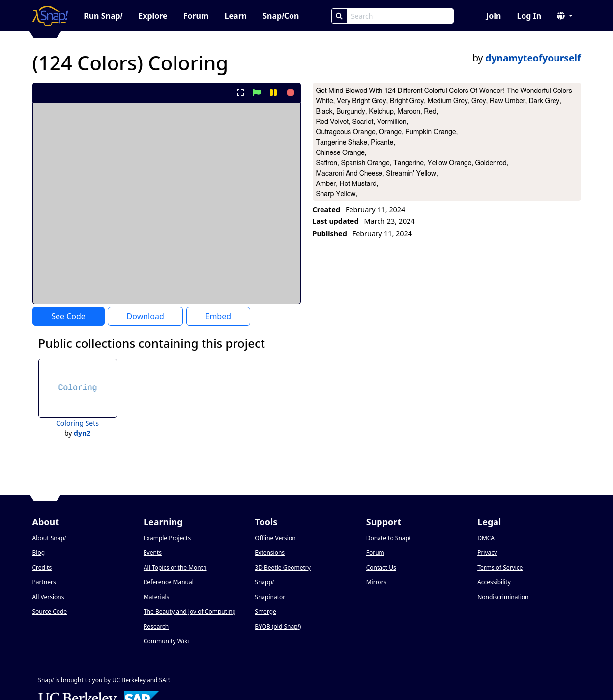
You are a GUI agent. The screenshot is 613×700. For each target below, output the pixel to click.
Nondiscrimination (503, 597)
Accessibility (494, 582)
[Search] (339, 16)
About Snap (49, 538)
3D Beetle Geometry (283, 567)
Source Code (50, 612)
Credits (42, 567)
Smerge (265, 612)
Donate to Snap (388, 538)
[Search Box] (400, 16)
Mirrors (377, 582)
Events (153, 553)
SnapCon (281, 16)
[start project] (257, 92)
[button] (565, 16)
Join (494, 16)
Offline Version (275, 538)
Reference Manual (169, 582)
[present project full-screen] (240, 92)
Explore (153, 16)
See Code (68, 316)
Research (156, 626)
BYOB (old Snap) (278, 626)
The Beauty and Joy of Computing (190, 612)
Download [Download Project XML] (146, 316)
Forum (196, 16)
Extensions (270, 553)
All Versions (48, 597)
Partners (44, 582)
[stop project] (289, 92)
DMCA (486, 538)
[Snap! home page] (50, 16)
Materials (156, 597)
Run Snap (103, 16)
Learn (236, 16)
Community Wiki (166, 641)
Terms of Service (500, 567)
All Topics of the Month (175, 567)
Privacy (487, 553)
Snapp (264, 582)
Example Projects (167, 538)
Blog (39, 553)
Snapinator (270, 597)
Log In (529, 16)
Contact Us (381, 567)
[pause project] (273, 92)
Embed (218, 316)
